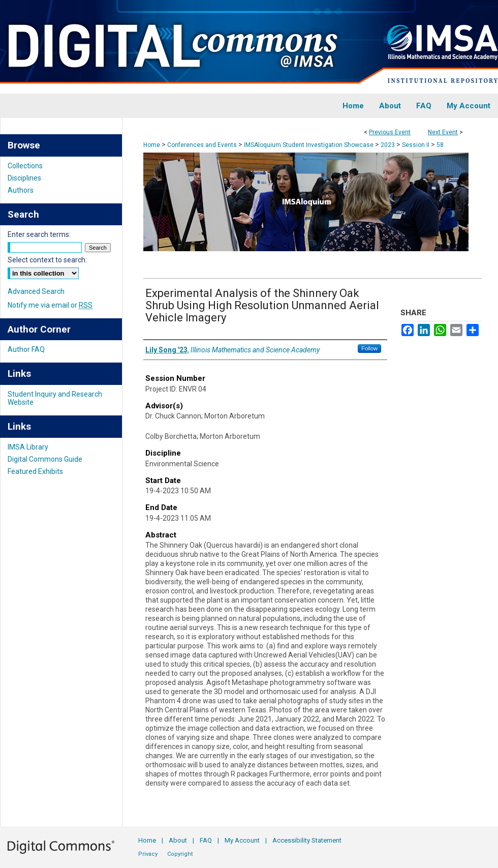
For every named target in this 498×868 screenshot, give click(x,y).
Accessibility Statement (307, 840)
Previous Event (390, 132)
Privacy (148, 854)
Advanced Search (36, 291)
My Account (242, 840)
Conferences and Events (203, 145)
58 (440, 145)
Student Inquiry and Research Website (55, 398)
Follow (369, 348)
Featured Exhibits (35, 471)
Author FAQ (26, 349)
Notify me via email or (50, 305)
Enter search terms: (39, 234)
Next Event (443, 132)
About (178, 840)
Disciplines (24, 178)
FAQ (206, 840)
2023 (388, 145)
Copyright (180, 854)
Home (152, 145)
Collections (25, 166)
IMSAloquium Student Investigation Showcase (309, 145)
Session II (416, 145)
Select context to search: (47, 260)
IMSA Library (28, 447)
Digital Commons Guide (45, 459)
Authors (21, 190)
